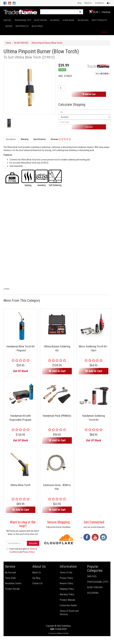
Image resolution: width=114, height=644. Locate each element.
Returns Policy (66, 583)
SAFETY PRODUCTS (99, 20)
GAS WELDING (83, 20)
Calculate (89, 127)
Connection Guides (68, 605)
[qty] (84, 112)
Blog (79, 3)
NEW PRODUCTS (22, 26)
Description (11, 139)
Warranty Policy (67, 594)
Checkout (106, 12)
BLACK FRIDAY (37, 26)
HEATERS (9, 26)
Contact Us (99, 3)
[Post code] (84, 122)
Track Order (10, 578)
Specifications (40, 139)
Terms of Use (66, 573)
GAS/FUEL (7, 20)
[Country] (84, 117)
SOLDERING (55, 20)
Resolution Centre (13, 583)
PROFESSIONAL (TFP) (23, 20)
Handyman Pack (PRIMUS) (57, 416)
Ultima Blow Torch (20, 485)
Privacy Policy (28, 552)
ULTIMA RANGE (68, 20)
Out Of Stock (20, 371)
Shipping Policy (67, 589)
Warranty (25, 139)
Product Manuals (67, 600)
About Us (88, 3)
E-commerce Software (56, 633)
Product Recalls (12, 589)
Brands (105, 32)
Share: (103, 74)
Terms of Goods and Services (69, 613)
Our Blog (36, 578)
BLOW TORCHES (41, 20)
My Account (10, 573)
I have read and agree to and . (22, 550)
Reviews (61, 139)
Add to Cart (89, 94)
